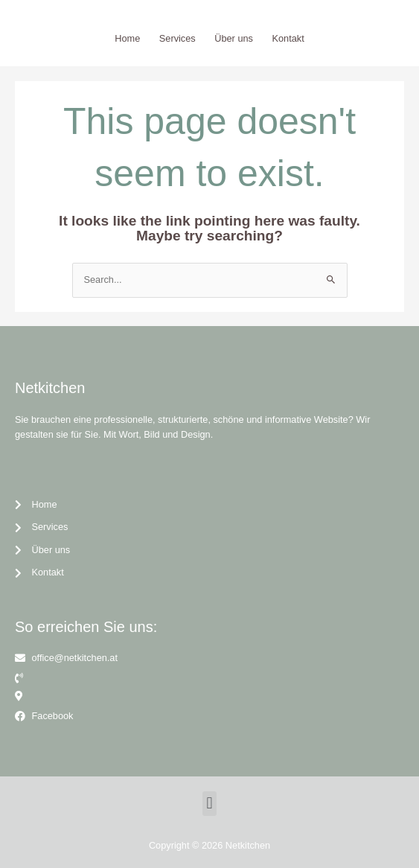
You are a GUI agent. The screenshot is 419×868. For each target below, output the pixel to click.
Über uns (234, 38)
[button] (209, 804)
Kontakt (288, 38)
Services (177, 38)
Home (127, 38)
